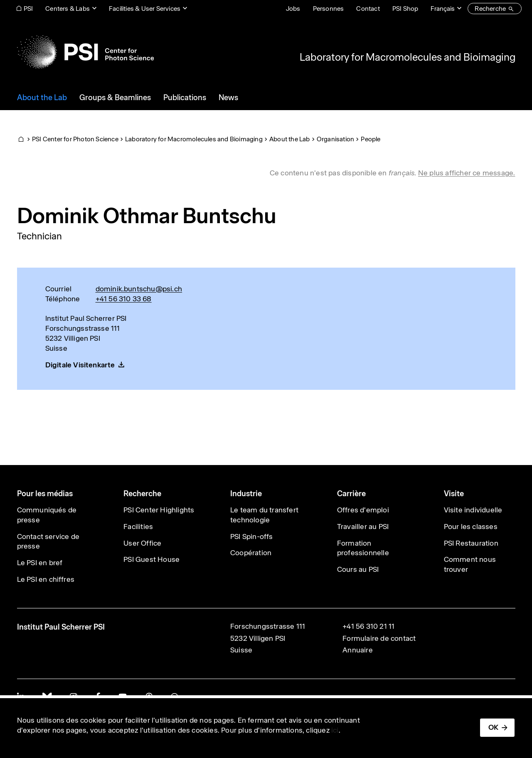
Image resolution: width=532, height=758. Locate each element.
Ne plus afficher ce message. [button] (467, 173)
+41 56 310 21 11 (368, 626)
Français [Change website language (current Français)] (443, 9)
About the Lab (290, 139)
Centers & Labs (68, 9)
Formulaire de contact (379, 638)
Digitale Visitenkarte (80, 365)
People (371, 139)
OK (493, 727)
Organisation (335, 139)
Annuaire (358, 650)
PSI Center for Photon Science (75, 139)
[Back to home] (85, 52)
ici (335, 730)
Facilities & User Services (145, 9)
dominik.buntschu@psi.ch (139, 289)
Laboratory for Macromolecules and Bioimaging (408, 57)
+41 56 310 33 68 (124, 299)
